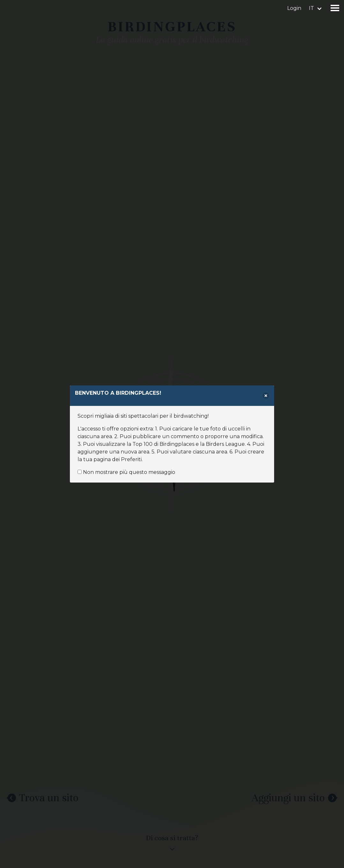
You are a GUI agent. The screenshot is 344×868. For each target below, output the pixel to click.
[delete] (266, 396)
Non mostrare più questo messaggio (126, 472)
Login (294, 8)
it (311, 8)
